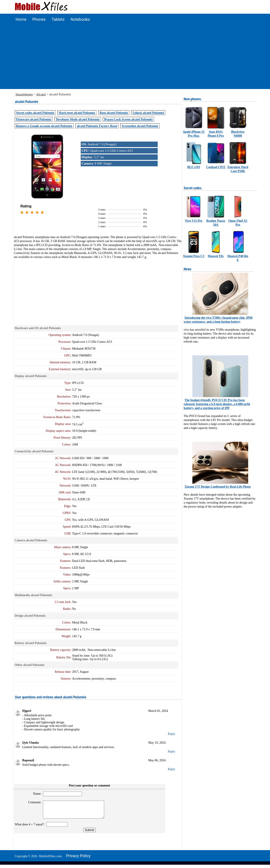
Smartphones (24, 94)
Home (21, 19)
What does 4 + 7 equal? (30, 828)
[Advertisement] (135, 58)
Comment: (33, 802)
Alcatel (41, 94)
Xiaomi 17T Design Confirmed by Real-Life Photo (218, 487)
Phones (39, 19)
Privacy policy (78, 859)
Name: (35, 794)
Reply (171, 734)
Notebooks (80, 19)
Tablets (58, 19)
